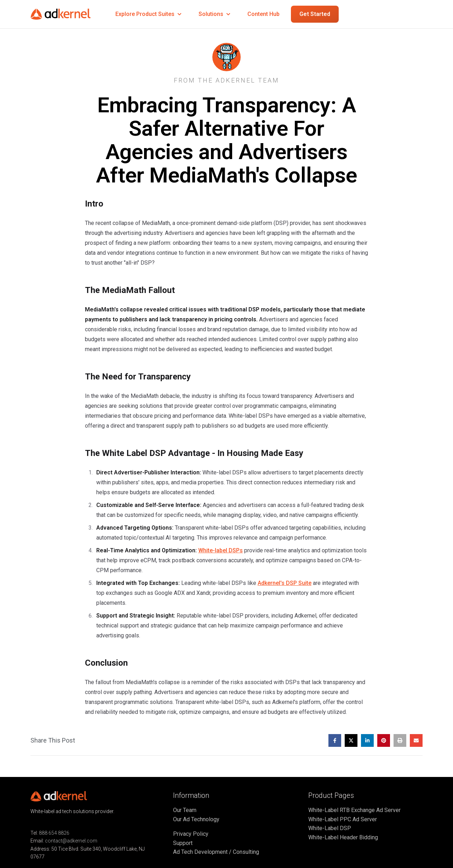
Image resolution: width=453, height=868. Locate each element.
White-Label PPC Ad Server (343, 819)
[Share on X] (351, 740)
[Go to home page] (66, 14)
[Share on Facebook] (335, 740)
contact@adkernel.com (71, 841)
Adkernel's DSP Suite (285, 583)
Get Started (315, 14)
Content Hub (263, 14)
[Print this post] (400, 740)
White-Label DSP (330, 828)
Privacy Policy (191, 834)
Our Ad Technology (196, 819)
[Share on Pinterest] (384, 740)
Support (183, 843)
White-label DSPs (220, 550)
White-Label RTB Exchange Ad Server (354, 810)
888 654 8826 (54, 833)
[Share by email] (416, 740)
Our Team (185, 810)
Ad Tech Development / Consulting (216, 852)
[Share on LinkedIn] (367, 740)
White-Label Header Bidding (343, 837)
